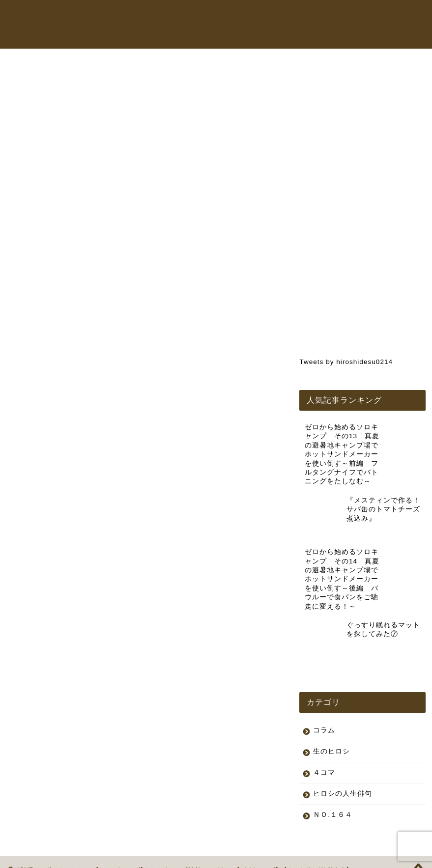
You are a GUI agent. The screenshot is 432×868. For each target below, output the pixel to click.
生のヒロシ (33, 77)
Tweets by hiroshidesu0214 (346, 362)
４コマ (324, 734)
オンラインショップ (317, 17)
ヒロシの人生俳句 (343, 755)
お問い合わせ (181, 36)
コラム (373, 17)
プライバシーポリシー (52, 856)
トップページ (181, 17)
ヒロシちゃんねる (244, 17)
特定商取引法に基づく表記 (132, 856)
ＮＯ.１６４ (333, 776)
